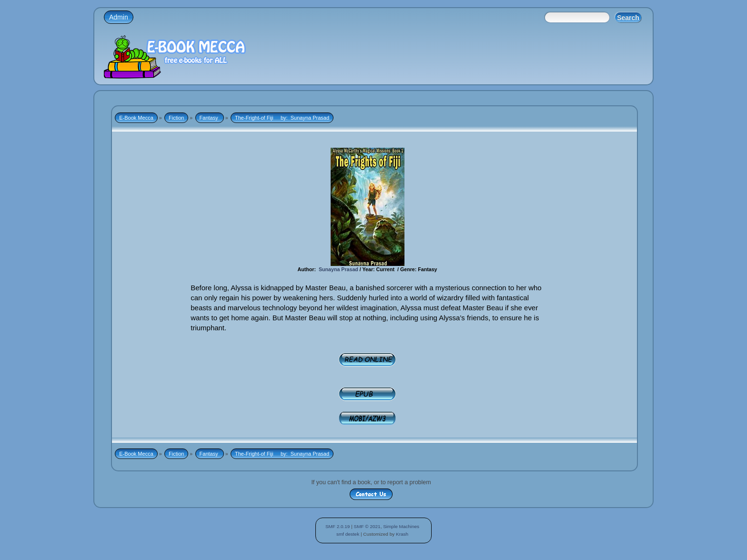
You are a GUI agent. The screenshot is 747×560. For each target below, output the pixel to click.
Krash (402, 534)
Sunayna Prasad (339, 269)
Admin (119, 17)
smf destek (348, 534)
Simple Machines (401, 526)
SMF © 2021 (367, 526)
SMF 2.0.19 (338, 526)
